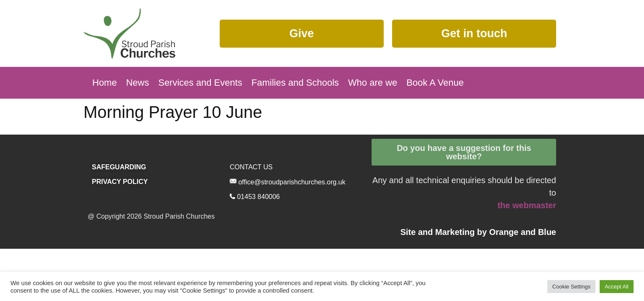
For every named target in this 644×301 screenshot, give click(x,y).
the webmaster (527, 205)
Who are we (373, 83)
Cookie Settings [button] (571, 287)
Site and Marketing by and (478, 232)
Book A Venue (435, 83)
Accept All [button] (617, 287)
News (137, 83)
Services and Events (200, 83)
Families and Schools (295, 83)
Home (105, 83)
